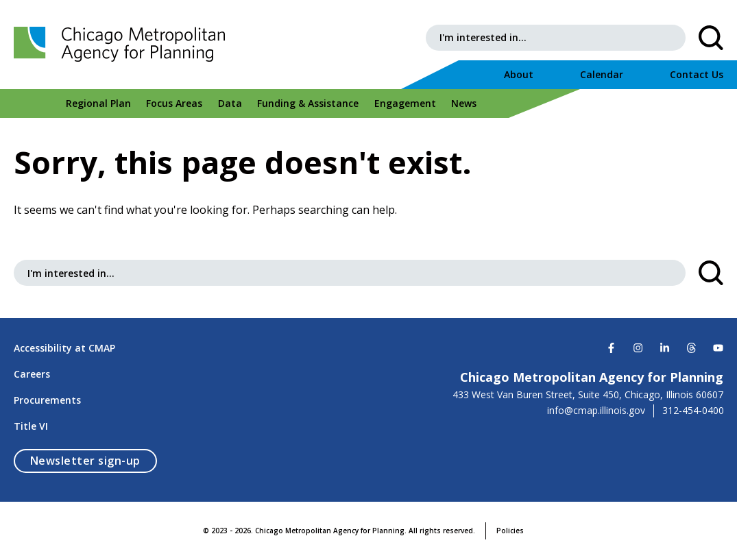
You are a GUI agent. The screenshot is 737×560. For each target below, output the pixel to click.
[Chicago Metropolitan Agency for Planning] (123, 45)
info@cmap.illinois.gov (596, 411)
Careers (32, 374)
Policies (510, 531)
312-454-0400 (693, 411)
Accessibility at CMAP (64, 348)
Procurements (47, 400)
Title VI (31, 426)
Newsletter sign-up (94, 460)
